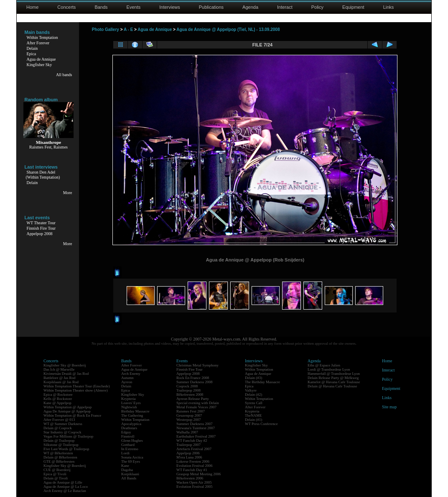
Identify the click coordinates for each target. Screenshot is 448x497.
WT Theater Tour (41, 223)
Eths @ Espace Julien (324, 365)
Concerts (66, 7)
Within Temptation (42, 37)
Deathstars (129, 428)
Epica (32, 54)
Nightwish (129, 407)
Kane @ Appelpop (57, 403)
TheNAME (253, 415)
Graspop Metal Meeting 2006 (199, 474)
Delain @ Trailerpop (59, 441)
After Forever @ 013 (59, 420)
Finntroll (128, 436)
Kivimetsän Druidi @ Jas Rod (66, 374)
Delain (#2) (253, 395)
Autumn (127, 378)
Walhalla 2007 (187, 432)
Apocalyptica (131, 424)
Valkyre (251, 390)
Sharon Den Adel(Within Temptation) (43, 175)
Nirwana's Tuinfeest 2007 (196, 428)
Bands (101, 7)
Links (389, 7)
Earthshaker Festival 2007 (196, 436)
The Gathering (132, 415)
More (68, 193)
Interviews (170, 7)
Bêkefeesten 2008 (190, 395)
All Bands (129, 478)
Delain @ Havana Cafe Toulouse (332, 386)
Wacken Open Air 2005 (194, 482)
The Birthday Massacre (262, 382)
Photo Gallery (106, 29)
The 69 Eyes (131, 461)
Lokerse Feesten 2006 (193, 461)
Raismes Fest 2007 (191, 411)
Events (134, 7)
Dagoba (127, 470)
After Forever (38, 43)
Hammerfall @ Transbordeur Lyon (334, 374)
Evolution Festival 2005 (195, 487)
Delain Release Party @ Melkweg (333, 378)
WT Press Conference (261, 424)
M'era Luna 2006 (189, 457)
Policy (317, 7)
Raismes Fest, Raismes (48, 147)
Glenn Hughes (132, 441)
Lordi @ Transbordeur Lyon (329, 369)
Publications (211, 7)
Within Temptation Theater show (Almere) (76, 390)
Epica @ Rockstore (58, 395)
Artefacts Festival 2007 (194, 449)
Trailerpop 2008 (188, 390)
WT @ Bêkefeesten (58, 453)
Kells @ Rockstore (58, 399)
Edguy (126, 432)
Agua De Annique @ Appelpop (67, 411)
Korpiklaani (130, 474)
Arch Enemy (131, 374)
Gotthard (128, 445)
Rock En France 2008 (193, 378)
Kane (125, 466)
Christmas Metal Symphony (197, 365)
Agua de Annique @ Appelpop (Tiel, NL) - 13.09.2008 (228, 29)
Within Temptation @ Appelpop (67, 407)
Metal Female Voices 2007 (196, 407)
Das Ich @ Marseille (59, 369)
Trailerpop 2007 (188, 445)
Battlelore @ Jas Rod (60, 378)
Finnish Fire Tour (41, 228)
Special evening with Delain (198, 403)
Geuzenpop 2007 (189, 415)
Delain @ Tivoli (56, 478)
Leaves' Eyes (131, 403)
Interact (285, 7)
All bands (64, 75)
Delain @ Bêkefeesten (60, 457)
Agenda (250, 7)
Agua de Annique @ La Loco (66, 487)
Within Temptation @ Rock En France (72, 415)
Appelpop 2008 (40, 234)
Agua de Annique (41, 59)
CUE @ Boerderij (57, 470)
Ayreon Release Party (193, 399)
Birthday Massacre (135, 411)
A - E (128, 29)
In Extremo (130, 449)
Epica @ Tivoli (55, 474)
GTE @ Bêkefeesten (59, 461)
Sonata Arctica (132, 457)
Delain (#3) (253, 378)
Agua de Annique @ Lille (63, 482)
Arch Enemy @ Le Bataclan (65, 491)
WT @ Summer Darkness (63, 424)
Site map (389, 407)
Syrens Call (254, 403)
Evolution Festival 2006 (195, 466)
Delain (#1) (253, 420)
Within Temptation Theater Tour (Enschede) (77, 386)
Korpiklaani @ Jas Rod (61, 382)
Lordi (125, 453)
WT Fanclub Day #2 (192, 441)
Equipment (353, 7)
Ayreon (127, 382)
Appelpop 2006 (188, 453)
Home (32, 7)
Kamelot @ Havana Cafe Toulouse (334, 382)
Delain (32, 48)
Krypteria (128, 399)
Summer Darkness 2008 (195, 382)
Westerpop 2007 (189, 420)
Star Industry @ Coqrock (62, 432)
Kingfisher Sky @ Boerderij (65, 365)
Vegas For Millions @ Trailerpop (68, 436)
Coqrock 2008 (187, 386)
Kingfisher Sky (39, 65)
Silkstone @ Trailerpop (61, 445)
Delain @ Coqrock (58, 428)
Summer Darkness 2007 (195, 424)
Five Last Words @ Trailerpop (66, 449)
